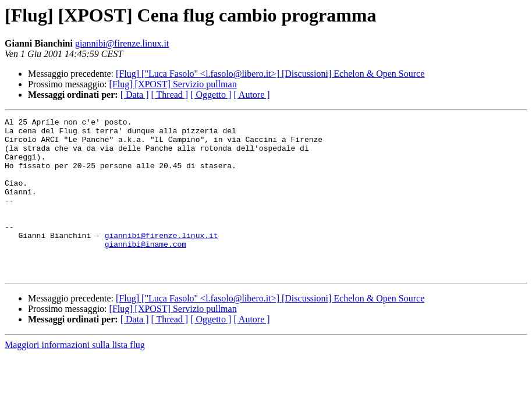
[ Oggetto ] (211, 95)
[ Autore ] (251, 95)
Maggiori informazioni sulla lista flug (75, 376)
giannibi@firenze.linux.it (122, 43)
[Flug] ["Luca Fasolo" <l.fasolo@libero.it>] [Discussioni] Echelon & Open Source (270, 74)
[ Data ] (135, 95)
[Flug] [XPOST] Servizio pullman (173, 84)
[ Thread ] (170, 95)
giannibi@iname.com (146, 270)
